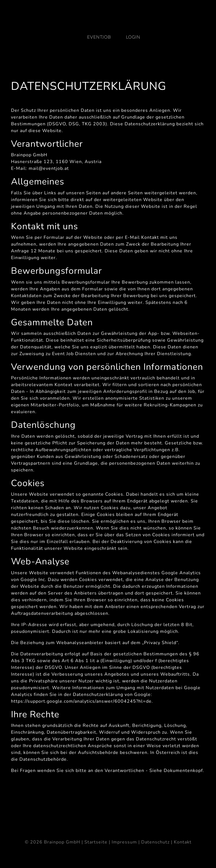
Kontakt (183, 842)
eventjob (99, 37)
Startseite (96, 842)
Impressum (124, 842)
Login (133, 37)
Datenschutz (155, 842)
